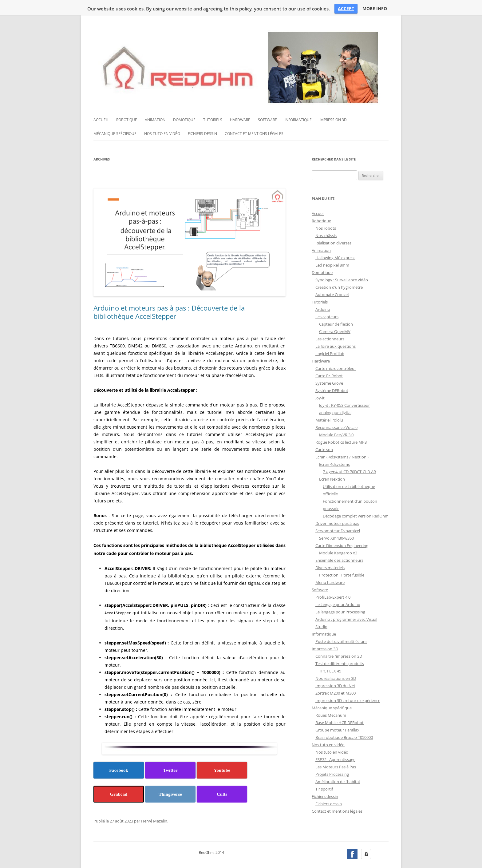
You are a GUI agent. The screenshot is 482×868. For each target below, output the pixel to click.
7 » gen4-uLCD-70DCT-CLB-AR (349, 456)
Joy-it (320, 382)
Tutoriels (213, 105)
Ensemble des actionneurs (339, 545)
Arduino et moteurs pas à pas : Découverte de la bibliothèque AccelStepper (169, 297)
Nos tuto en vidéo (162, 118)
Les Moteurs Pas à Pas (336, 751)
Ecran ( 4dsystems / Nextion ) (342, 442)
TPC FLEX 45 (330, 656)
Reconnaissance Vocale (336, 412)
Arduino (323, 294)
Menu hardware (330, 567)
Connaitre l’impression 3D (339, 641)
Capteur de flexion (336, 309)
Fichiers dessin (202, 118)
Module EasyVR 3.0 (336, 419)
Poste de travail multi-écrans (341, 626)
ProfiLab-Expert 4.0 (333, 582)
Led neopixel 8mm (332, 250)
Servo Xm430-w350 (336, 523)
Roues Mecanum (331, 700)
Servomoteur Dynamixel (338, 515)
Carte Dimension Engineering (342, 530)
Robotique (127, 105)
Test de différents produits (340, 648)
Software (267, 105)
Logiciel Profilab (330, 338)
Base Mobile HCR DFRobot (340, 707)
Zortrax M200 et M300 (336, 678)
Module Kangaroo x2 (338, 537)
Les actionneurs (330, 323)
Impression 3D (333, 105)
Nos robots (326, 213)
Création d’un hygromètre (339, 272)
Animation (155, 105)
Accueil (101, 105)
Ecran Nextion (332, 464)
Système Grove (329, 368)
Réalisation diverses (333, 228)
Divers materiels (330, 552)
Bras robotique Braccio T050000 (344, 722)
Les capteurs (327, 301)
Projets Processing (332, 759)
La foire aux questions (336, 331)
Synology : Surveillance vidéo (342, 264)
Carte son (324, 434)
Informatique (298, 105)
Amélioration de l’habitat (338, 766)
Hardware (240, 105)
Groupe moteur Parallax (337, 715)
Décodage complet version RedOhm (356, 501)
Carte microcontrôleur (336, 353)
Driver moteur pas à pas (337, 508)
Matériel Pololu (329, 405)
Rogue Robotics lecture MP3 (341, 427)
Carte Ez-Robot (329, 360)
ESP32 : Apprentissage (335, 744)
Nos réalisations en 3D (336, 663)
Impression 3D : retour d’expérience (348, 685)
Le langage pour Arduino (338, 589)
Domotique (184, 105)
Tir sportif (324, 774)
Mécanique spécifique (115, 118)
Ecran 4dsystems (334, 449)
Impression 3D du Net (335, 670)
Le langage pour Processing (340, 597)
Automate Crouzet (332, 279)
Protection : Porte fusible (342, 560)
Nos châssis (326, 220)
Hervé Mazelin (154, 805)
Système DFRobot (332, 375)
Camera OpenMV (335, 316)
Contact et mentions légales (254, 118)
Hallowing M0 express (335, 242)
